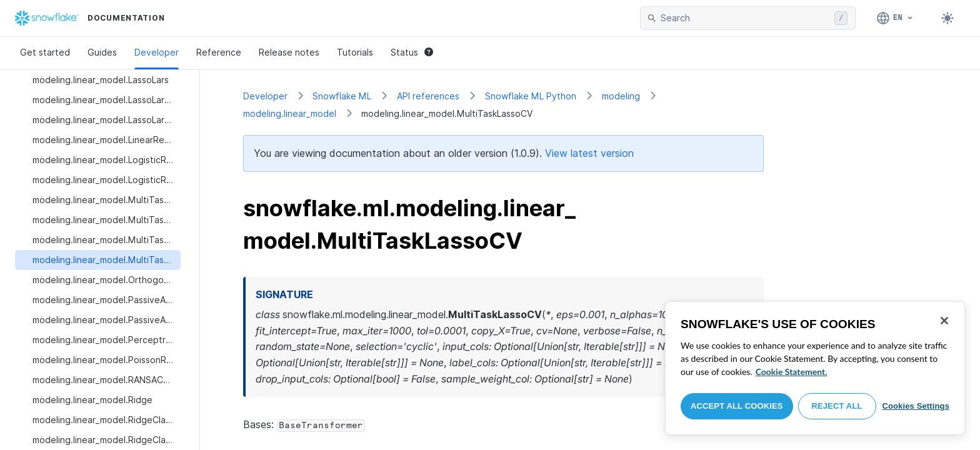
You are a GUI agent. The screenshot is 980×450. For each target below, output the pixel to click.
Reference (219, 52)
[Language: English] (895, 18)
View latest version (589, 153)
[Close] (944, 321)
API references (428, 96)
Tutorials (355, 52)
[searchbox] (745, 18)
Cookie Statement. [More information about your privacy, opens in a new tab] (792, 372)
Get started (45, 52)
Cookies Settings (916, 406)
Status (412, 52)
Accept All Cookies (737, 406)
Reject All (837, 406)
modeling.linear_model (290, 113)
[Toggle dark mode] (947, 18)
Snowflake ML (342, 96)
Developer (157, 52)
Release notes (289, 52)
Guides (102, 52)
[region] (815, 368)
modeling (621, 96)
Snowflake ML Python (531, 96)
